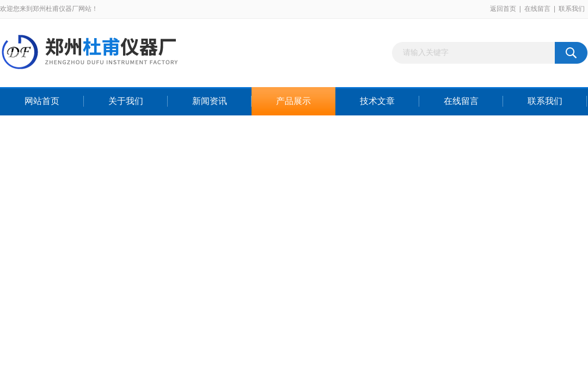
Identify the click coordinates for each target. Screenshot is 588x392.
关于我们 (126, 101)
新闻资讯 (210, 101)
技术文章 (377, 101)
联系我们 (572, 9)
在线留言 (537, 9)
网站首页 (42, 101)
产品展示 (293, 101)
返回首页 (503, 9)
